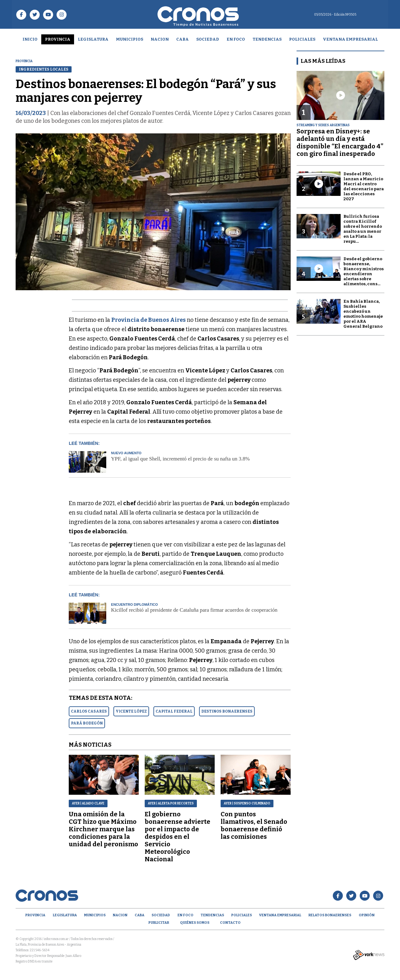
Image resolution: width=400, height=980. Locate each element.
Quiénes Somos (195, 923)
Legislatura (93, 39)
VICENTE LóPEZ (131, 711)
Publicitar (159, 923)
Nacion (160, 39)
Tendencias (267, 39)
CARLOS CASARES (89, 711)
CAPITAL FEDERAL (174, 711)
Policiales (302, 39)
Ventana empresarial (350, 39)
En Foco (236, 39)
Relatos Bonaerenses (330, 915)
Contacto (230, 923)
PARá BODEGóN (87, 723)
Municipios (130, 39)
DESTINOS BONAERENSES (227, 711)
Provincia (58, 39)
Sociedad (208, 39)
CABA (182, 39)
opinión (367, 915)
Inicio (30, 39)
